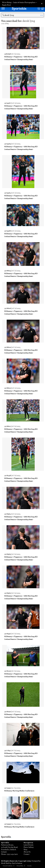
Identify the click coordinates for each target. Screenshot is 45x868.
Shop (25, 849)
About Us (27, 852)
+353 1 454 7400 (12, 854)
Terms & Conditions (8, 866)
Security (29, 866)
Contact (27, 854)
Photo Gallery (29, 847)
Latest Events (28, 845)
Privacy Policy (20, 866)
